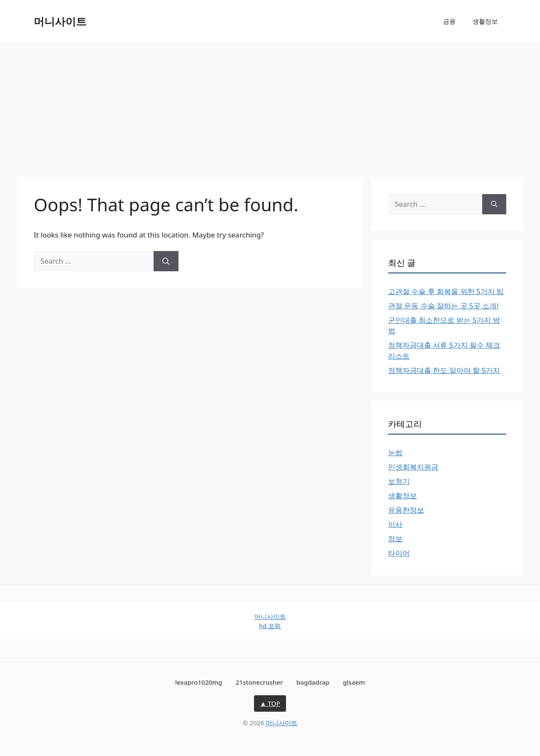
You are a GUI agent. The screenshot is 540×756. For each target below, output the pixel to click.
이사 (395, 524)
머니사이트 (60, 21)
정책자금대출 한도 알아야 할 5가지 (444, 370)
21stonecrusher (259, 682)
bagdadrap (313, 682)
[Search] (166, 261)
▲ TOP (270, 703)
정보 (395, 539)
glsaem (354, 682)
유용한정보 (406, 510)
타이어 (399, 553)
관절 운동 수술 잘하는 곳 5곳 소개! (443, 306)
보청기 (399, 481)
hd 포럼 (270, 626)
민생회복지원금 (413, 467)
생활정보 (485, 21)
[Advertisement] (270, 105)
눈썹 (395, 452)
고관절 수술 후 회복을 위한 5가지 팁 (446, 291)
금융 (449, 21)
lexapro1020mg (198, 682)
